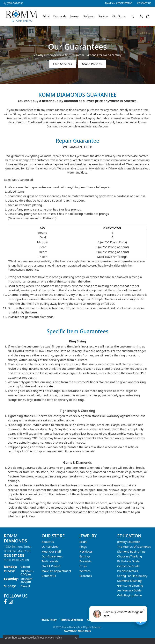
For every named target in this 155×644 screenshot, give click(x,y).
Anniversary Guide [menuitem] (129, 590)
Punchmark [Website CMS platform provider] (85, 631)
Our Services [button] (63, 64)
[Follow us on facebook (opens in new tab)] (5, 602)
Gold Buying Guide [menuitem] (129, 595)
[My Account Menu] (141, 16)
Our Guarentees (52, 556)
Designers (89, 16)
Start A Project (51, 566)
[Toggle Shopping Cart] (148, 16)
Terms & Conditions (72, 620)
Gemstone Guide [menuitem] (128, 566)
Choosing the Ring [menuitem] (130, 556)
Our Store (119, 16)
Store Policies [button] (92, 64)
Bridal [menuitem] (83, 542)
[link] (14, 3)
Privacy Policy (49, 620)
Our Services (50, 547)
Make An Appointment (56, 571)
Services (103, 16)
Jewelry (74, 16)
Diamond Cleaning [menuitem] (129, 581)
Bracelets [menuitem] (85, 561)
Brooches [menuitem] (86, 576)
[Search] (132, 16)
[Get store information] (16, 560)
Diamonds (60, 16)
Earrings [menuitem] (85, 556)
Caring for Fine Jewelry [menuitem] (132, 576)
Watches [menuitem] (85, 571)
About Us (48, 542)
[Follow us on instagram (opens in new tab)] (11, 602)
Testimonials (50, 561)
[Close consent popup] (76, 638)
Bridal (46, 16)
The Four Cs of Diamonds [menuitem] (134, 547)
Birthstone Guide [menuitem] (128, 561)
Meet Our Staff (51, 551)
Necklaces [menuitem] (86, 551)
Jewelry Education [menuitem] (129, 542)
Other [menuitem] (83, 566)
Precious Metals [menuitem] (128, 571)
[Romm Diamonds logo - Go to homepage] (23, 16)
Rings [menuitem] (83, 547)
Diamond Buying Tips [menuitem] (131, 551)
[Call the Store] (14, 555)
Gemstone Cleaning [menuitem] (130, 586)
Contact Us (49, 576)
